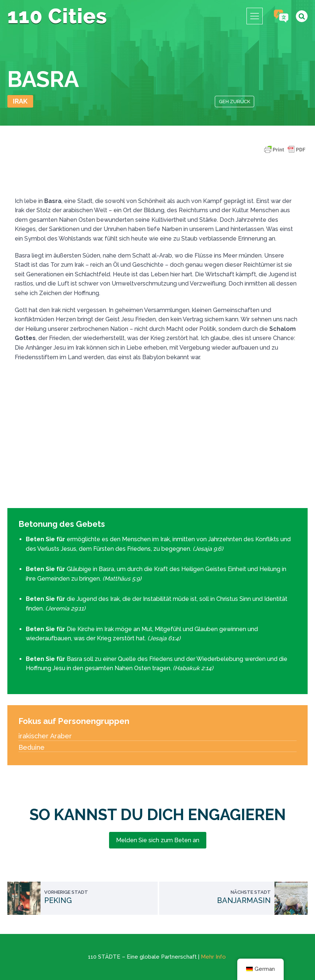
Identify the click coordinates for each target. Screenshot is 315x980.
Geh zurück (234, 101)
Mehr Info (213, 957)
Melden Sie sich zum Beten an (158, 840)
